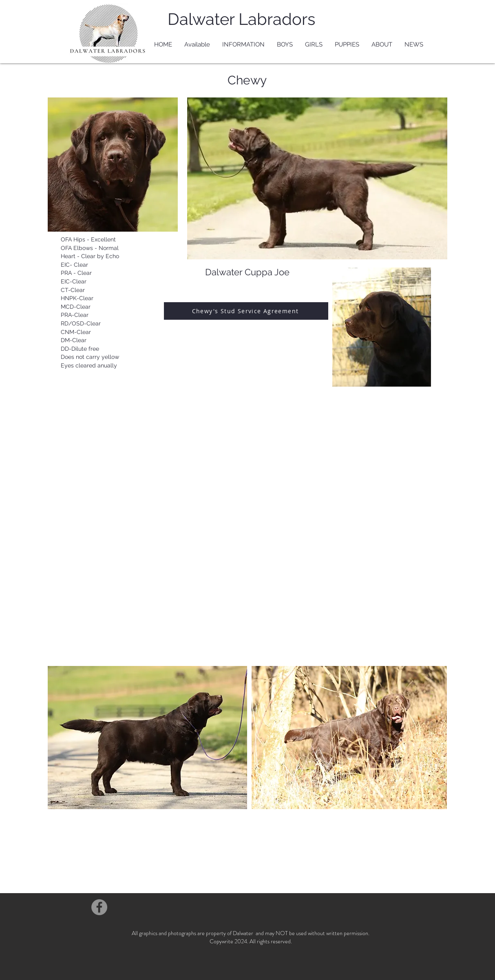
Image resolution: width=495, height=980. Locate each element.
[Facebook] (99, 907)
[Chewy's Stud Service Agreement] (246, 311)
